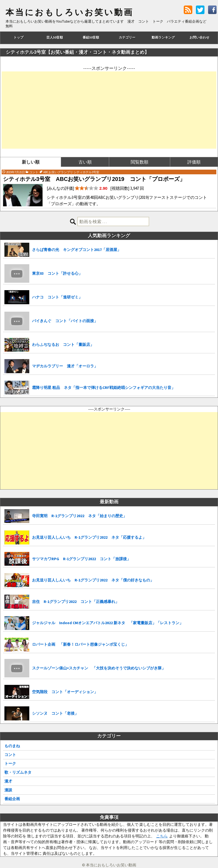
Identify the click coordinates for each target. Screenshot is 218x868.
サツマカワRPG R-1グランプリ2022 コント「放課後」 (81, 559)
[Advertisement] (109, 110)
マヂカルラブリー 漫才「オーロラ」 (65, 366)
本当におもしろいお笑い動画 (69, 12)
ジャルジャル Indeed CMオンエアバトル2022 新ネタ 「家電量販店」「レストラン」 (108, 623)
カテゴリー (127, 37)
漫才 (8, 781)
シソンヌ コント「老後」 (55, 713)
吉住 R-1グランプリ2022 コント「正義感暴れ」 (76, 602)
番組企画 (12, 799)
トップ (19, 37)
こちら (162, 836)
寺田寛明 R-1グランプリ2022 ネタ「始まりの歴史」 (79, 516)
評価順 (194, 162)
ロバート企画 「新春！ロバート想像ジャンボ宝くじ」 (80, 644)
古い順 (85, 162)
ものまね (12, 746)
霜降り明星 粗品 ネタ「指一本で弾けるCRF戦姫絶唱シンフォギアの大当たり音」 (104, 388)
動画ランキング (163, 37)
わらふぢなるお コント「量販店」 (63, 344)
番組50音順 (91, 37)
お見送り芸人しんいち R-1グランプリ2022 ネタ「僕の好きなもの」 (93, 580)
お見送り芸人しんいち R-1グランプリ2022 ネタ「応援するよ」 (89, 537)
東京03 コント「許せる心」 (57, 273)
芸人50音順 (55, 37)
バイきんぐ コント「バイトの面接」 (65, 321)
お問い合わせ (199, 37)
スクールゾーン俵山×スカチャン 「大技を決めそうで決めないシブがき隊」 (99, 668)
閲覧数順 (140, 162)
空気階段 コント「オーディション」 (65, 692)
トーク (10, 763)
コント (10, 755)
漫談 (8, 790)
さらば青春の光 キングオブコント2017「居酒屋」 (77, 250)
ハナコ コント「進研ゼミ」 (57, 297)
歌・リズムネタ (18, 772)
